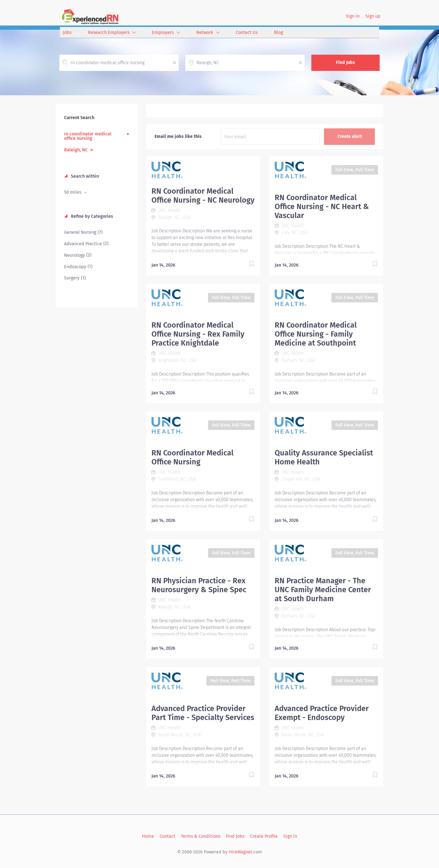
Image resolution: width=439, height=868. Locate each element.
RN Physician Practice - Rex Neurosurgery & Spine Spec (199, 585)
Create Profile (264, 836)
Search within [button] (84, 176)
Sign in (353, 16)
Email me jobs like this (178, 136)
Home (148, 836)
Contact (167, 836)
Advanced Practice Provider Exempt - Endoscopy (322, 713)
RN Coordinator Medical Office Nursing (192, 457)
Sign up (373, 16)
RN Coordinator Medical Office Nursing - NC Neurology (203, 196)
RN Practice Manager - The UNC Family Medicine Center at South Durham (323, 590)
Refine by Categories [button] (91, 216)
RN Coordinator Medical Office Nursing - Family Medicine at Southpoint (316, 334)
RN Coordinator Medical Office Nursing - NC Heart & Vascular (322, 207)
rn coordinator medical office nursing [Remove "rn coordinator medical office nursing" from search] (88, 136)
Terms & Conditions (201, 836)
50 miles (73, 192)
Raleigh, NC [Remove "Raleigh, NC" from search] (76, 150)
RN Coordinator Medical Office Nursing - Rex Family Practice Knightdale (198, 334)
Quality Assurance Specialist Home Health (324, 457)
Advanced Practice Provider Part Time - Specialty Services (203, 713)
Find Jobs (345, 62)
